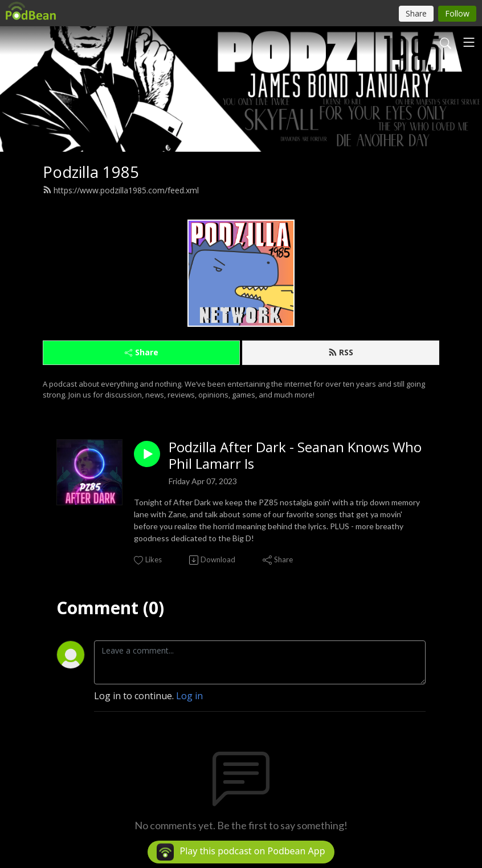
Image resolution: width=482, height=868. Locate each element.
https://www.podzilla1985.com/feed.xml (121, 190)
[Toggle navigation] (469, 42)
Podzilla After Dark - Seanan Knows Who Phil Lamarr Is (295, 456)
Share (142, 352)
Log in (189, 696)
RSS (341, 352)
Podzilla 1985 (91, 172)
